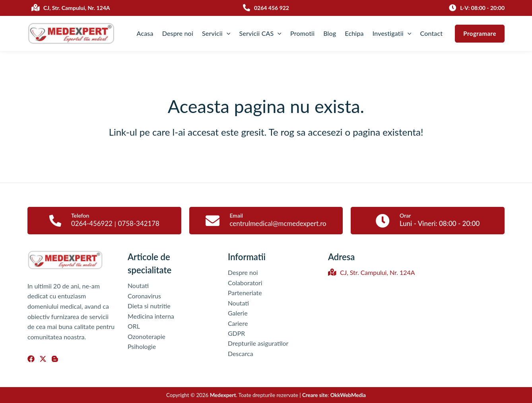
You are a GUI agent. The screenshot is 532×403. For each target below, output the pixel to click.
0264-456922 (92, 223)
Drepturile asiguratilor (258, 344)
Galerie (238, 313)
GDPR (237, 334)
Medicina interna (151, 316)
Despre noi (178, 33)
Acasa (145, 33)
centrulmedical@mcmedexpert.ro (278, 223)
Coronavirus (145, 296)
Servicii (216, 33)
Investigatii (392, 33)
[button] (480, 34)
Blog (330, 33)
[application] (227, 33)
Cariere (238, 323)
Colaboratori (245, 283)
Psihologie (142, 347)
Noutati (138, 285)
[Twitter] (43, 359)
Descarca (241, 354)
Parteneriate (245, 293)
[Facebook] (31, 359)
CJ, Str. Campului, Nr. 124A (372, 273)
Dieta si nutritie (149, 306)
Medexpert (223, 395)
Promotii (302, 33)
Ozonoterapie (147, 336)
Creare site (315, 395)
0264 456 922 (272, 8)
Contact (431, 33)
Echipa (354, 33)
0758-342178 (139, 223)
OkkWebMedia (348, 395)
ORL (134, 326)
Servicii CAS (260, 33)
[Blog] (55, 359)
